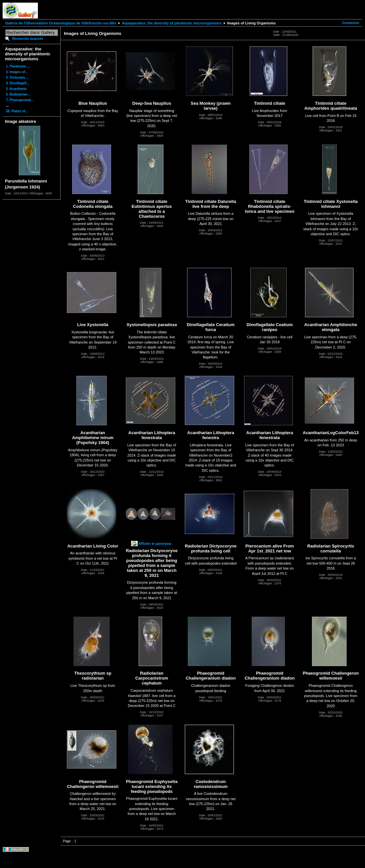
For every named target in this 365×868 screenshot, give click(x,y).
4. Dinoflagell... (18, 83)
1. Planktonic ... (18, 66)
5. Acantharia (16, 89)
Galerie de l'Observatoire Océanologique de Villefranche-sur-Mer (61, 23)
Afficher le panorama (155, 544)
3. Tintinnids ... (17, 78)
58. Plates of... (17, 111)
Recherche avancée (28, 39)
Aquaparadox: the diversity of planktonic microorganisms (172, 23)
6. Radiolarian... (18, 94)
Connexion (351, 23)
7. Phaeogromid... (20, 100)
